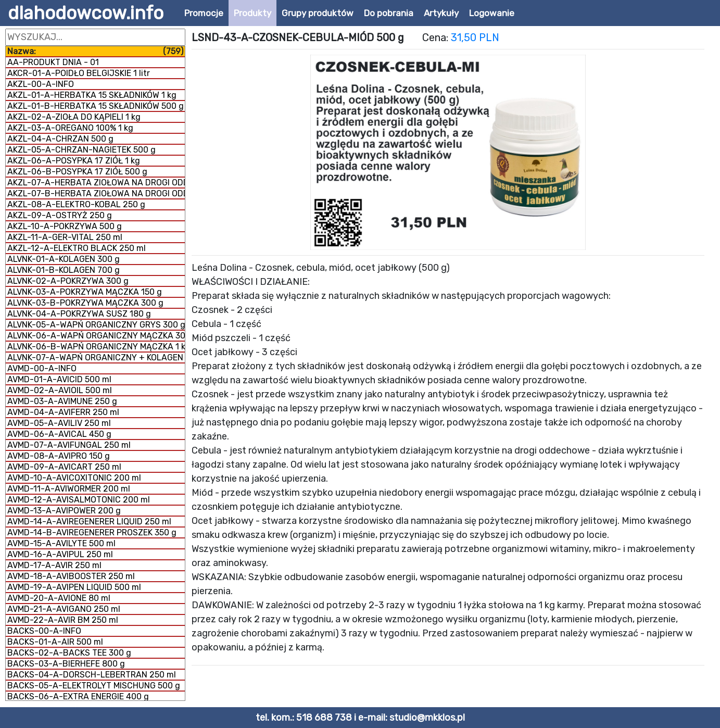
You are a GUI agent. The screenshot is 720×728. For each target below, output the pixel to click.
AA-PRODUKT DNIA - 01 (53, 62)
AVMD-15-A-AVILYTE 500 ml (61, 543)
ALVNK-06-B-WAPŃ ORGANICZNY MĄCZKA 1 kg (96, 347)
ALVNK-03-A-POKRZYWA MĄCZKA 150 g (85, 292)
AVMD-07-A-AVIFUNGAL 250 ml (69, 445)
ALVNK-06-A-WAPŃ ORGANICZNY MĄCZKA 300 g (96, 336)
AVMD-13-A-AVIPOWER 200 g (64, 511)
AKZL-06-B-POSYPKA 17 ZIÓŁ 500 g (77, 172)
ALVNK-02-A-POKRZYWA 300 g (68, 281)
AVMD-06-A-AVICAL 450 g (59, 434)
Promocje (204, 13)
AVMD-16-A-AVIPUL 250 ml (60, 554)
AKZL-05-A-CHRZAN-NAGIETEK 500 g (81, 150)
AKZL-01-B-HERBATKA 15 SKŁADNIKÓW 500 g (96, 106)
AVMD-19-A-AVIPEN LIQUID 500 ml (74, 587)
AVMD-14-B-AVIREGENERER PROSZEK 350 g (92, 532)
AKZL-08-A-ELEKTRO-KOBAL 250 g (76, 204)
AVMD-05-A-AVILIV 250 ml (59, 423)
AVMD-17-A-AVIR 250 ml (54, 565)
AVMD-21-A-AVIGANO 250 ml (64, 609)
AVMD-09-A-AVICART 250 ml (64, 467)
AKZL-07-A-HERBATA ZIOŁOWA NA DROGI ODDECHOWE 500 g (96, 183)
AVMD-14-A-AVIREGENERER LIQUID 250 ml (89, 522)
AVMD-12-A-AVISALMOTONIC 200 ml (79, 500)
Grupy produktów (318, 13)
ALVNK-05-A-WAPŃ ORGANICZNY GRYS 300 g (96, 325)
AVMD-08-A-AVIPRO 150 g (59, 456)
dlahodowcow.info (86, 13)
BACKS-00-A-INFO (44, 631)
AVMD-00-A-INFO (42, 368)
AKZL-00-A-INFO (41, 84)
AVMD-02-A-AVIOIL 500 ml (60, 390)
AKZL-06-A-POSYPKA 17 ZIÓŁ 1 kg (74, 161)
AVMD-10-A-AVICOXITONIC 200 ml (74, 478)
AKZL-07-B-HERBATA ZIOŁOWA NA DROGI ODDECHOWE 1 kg (96, 193)
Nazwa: (95, 51)
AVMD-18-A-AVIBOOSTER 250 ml (71, 576)
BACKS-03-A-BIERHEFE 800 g (66, 664)
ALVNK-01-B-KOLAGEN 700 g (64, 270)
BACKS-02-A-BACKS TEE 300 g (69, 653)
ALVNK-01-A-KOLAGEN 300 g (64, 259)
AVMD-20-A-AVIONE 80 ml (59, 598)
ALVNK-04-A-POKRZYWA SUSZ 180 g (79, 314)
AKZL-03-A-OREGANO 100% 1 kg (70, 128)
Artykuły (441, 13)
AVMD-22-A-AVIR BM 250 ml (63, 620)
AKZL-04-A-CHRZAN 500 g (60, 139)
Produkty (252, 13)
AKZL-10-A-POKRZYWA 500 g (65, 226)
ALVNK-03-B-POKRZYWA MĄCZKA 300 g (85, 303)
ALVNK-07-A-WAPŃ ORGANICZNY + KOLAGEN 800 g (96, 357)
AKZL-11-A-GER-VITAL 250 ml (65, 237)
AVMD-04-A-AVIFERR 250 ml (63, 412)
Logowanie (492, 13)
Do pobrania (389, 13)
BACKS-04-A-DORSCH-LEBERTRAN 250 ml (92, 675)
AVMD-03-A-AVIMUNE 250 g (62, 401)
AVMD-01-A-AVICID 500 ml (59, 379)
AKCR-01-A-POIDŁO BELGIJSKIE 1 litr (79, 73)
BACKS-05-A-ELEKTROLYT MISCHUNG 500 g (94, 686)
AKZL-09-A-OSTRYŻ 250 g (60, 215)
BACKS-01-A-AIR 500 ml (55, 642)
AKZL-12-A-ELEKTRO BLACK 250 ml (77, 248)
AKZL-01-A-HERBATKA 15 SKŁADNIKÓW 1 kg (92, 95)
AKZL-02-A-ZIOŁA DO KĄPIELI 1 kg (74, 117)
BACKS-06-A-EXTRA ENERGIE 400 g (78, 696)
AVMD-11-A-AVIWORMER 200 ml (69, 489)
